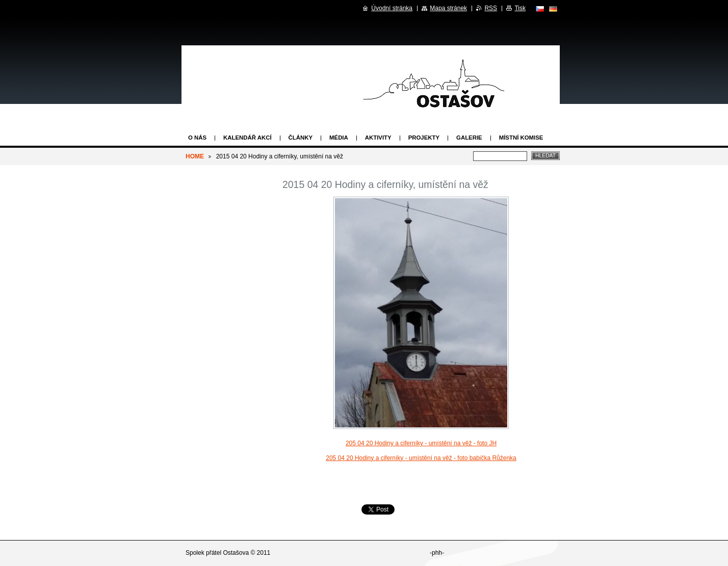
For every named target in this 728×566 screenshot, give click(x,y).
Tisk (520, 8)
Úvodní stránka (392, 8)
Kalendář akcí (248, 138)
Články (301, 138)
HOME (195, 156)
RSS (491, 8)
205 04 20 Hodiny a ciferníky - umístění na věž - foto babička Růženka (421, 458)
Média (339, 138)
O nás (197, 138)
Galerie (469, 138)
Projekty (424, 138)
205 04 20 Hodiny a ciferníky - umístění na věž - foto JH (421, 443)
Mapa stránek (448, 8)
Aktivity (378, 138)
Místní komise (521, 138)
